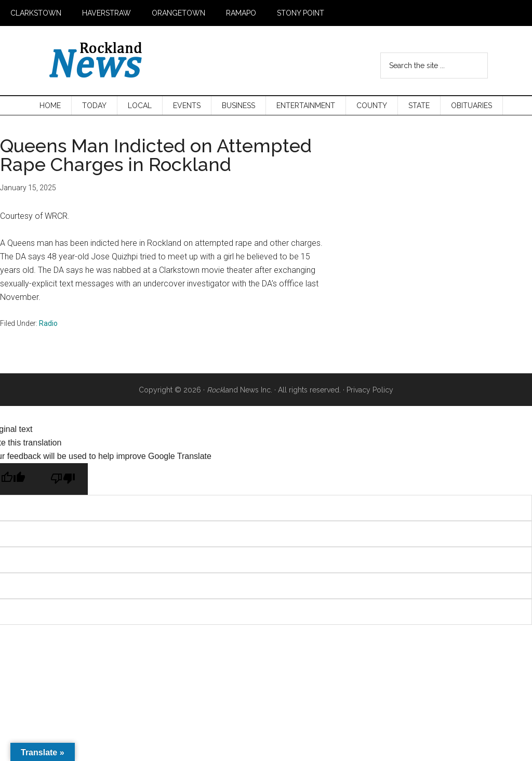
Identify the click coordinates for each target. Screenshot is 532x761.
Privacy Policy (370, 390)
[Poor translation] (63, 479)
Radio (48, 323)
